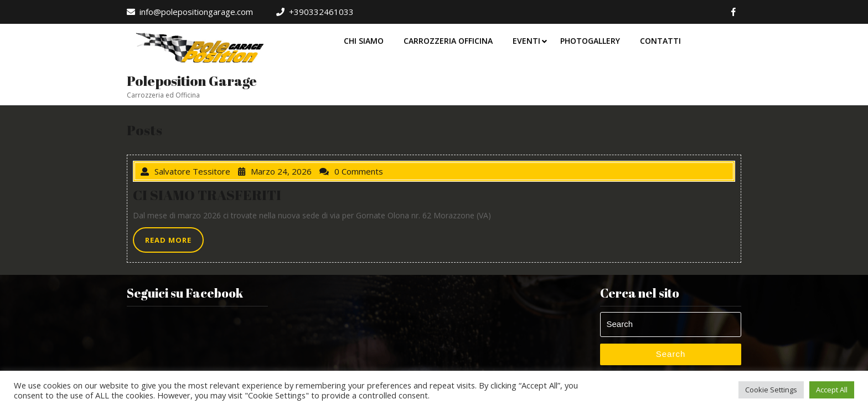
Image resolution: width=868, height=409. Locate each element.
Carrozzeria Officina (448, 41)
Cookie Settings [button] (771, 390)
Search (671, 354)
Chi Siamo (364, 41)
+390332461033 (315, 12)
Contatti (660, 41)
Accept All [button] (832, 390)
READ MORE (174, 243)
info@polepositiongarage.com (190, 12)
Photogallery (590, 41)
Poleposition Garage (192, 81)
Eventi (526, 41)
